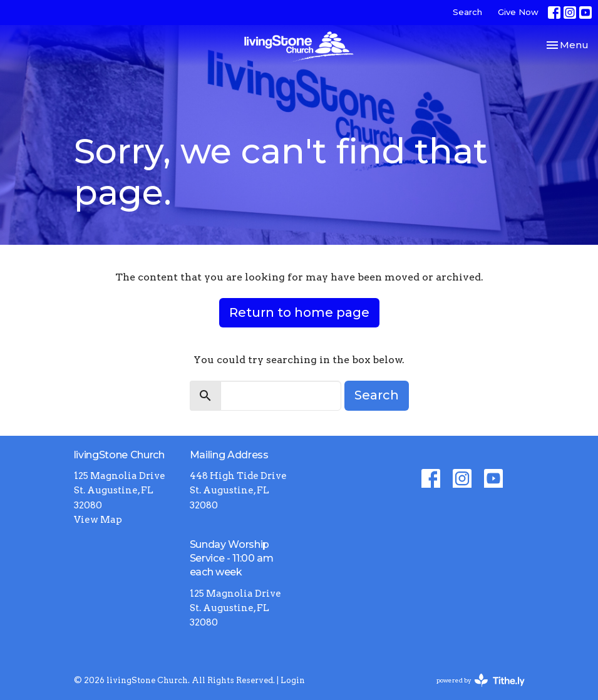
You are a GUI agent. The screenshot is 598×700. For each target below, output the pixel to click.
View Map (98, 520)
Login (293, 680)
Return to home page (299, 312)
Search (467, 12)
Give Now (518, 12)
